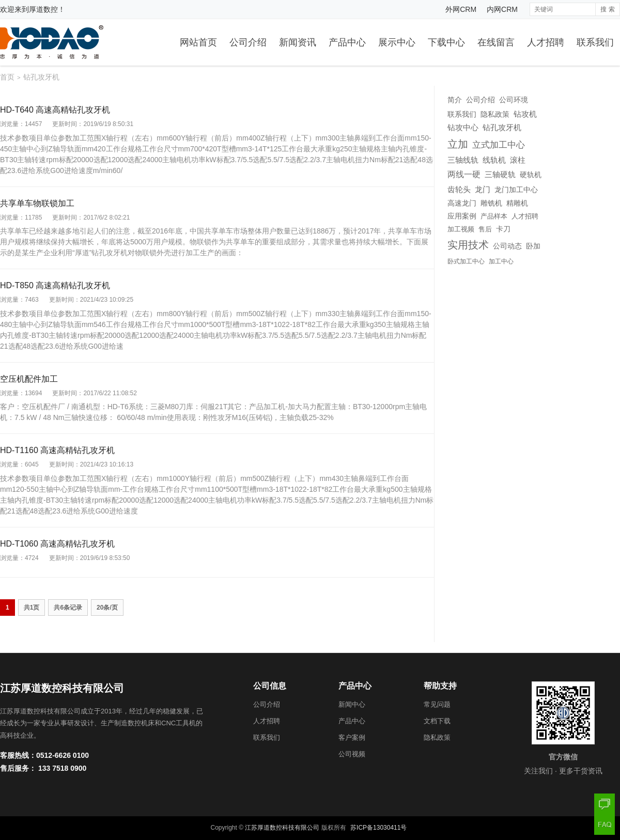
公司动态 (507, 246)
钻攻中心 (463, 128)
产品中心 (347, 42)
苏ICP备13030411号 (378, 828)
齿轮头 (459, 190)
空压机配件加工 (29, 379)
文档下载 (437, 721)
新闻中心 (352, 704)
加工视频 (461, 229)
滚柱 (518, 160)
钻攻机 (525, 114)
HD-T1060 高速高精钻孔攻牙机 (57, 544)
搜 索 (607, 9)
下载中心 (446, 42)
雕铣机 (491, 203)
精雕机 (517, 203)
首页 (7, 77)
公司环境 (514, 100)
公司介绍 (248, 42)
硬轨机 (531, 175)
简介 (455, 100)
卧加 (533, 246)
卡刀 (503, 229)
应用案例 (462, 216)
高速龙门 (462, 203)
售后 (485, 229)
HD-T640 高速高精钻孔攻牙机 (55, 110)
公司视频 (352, 754)
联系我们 (595, 42)
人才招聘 (546, 42)
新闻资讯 (298, 42)
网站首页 (198, 42)
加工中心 (501, 261)
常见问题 (437, 704)
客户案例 (352, 737)
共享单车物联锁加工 (37, 203)
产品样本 (494, 216)
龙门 (483, 189)
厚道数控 (43, 9)
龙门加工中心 (516, 190)
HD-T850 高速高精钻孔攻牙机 (55, 285)
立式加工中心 (499, 145)
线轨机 (494, 160)
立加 (458, 144)
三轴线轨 (463, 160)
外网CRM (461, 9)
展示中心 (397, 42)
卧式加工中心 (466, 261)
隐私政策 (495, 114)
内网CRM (502, 9)
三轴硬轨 (500, 175)
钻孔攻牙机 (502, 128)
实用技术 (468, 245)
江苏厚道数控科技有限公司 (282, 828)
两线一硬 (464, 174)
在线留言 (496, 42)
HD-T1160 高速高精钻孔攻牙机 (57, 450)
